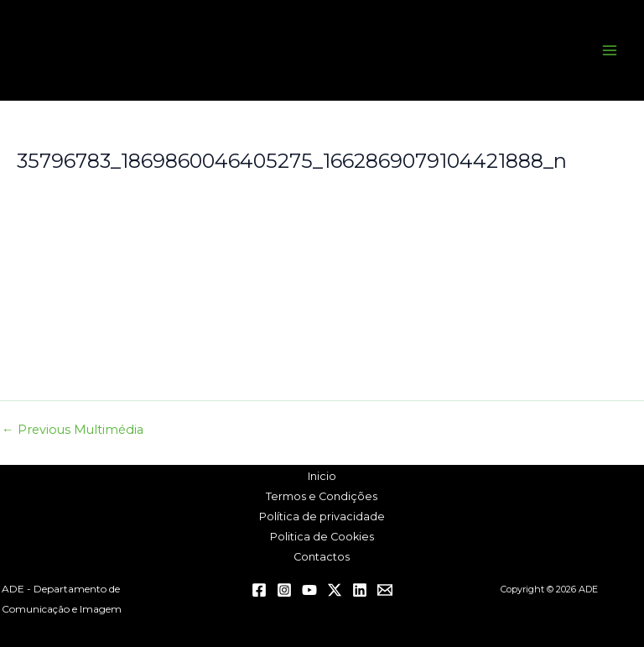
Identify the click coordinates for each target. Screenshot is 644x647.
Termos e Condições (322, 496)
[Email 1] (385, 590)
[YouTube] (309, 590)
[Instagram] (284, 590)
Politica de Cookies (322, 537)
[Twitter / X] (335, 590)
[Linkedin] (360, 590)
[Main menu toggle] (610, 50)
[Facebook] (259, 590)
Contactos (322, 557)
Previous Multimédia (73, 430)
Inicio (322, 476)
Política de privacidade (322, 517)
